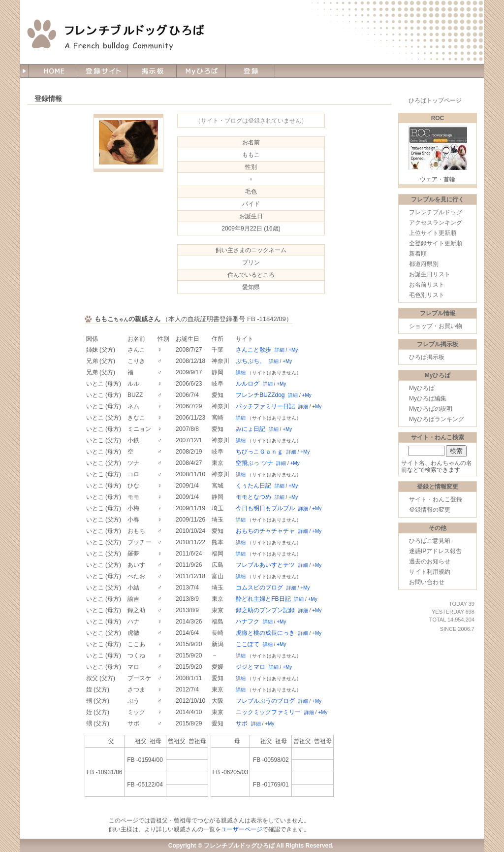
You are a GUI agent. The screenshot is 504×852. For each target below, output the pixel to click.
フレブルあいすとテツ (265, 565)
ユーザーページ (242, 829)
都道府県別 (424, 264)
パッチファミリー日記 (265, 406)
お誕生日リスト (430, 274)
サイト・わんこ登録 (436, 499)
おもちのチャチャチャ (265, 531)
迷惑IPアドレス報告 (435, 551)
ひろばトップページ (435, 100)
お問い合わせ (427, 582)
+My (293, 350)
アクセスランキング (436, 223)
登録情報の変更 (430, 510)
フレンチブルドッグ (436, 212)
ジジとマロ (251, 667)
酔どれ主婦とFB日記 (263, 599)
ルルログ (248, 384)
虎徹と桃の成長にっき (265, 633)
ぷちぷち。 (251, 361)
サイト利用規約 (430, 572)
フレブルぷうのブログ (265, 701)
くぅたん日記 (253, 486)
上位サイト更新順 (433, 233)
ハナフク (248, 622)
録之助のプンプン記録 (265, 610)
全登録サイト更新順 (436, 243)
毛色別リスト (427, 295)
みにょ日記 (251, 429)
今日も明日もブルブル (265, 508)
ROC (438, 118)
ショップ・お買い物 (436, 326)
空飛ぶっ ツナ (254, 463)
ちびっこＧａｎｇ (259, 452)
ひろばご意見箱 (430, 541)
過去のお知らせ (430, 561)
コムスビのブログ (259, 588)
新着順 (418, 254)
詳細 (280, 350)
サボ (242, 723)
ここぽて (248, 644)
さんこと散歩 (253, 350)
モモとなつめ (253, 497)
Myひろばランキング (437, 419)
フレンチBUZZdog (260, 395)
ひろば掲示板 (427, 357)
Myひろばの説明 (431, 409)
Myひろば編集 (428, 398)
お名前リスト (427, 285)
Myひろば (422, 388)
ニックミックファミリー (268, 712)
